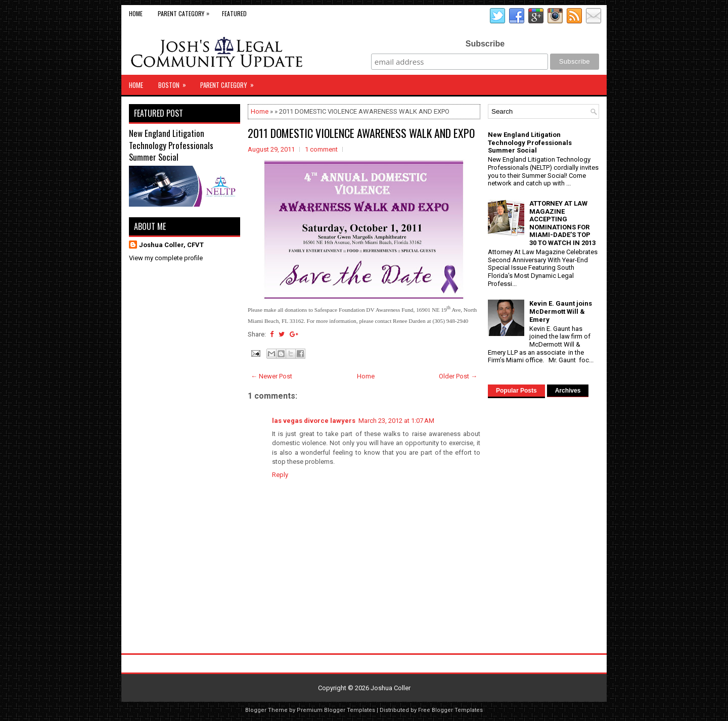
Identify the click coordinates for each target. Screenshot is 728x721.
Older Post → (458, 376)
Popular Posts (516, 391)
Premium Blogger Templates (336, 710)
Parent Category (186, 11)
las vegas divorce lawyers (314, 421)
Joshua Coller (391, 688)
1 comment (321, 149)
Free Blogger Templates (450, 710)
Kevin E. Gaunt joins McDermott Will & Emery (561, 311)
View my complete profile (166, 258)
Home (136, 13)
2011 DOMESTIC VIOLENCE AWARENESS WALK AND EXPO (361, 133)
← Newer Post (271, 376)
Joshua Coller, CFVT (171, 245)
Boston (175, 82)
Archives (568, 391)
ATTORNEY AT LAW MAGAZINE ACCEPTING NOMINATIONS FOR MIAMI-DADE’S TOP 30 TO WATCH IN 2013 (562, 223)
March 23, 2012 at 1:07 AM (396, 421)
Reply (280, 475)
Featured (234, 13)
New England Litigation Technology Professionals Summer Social (171, 145)
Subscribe (485, 44)
